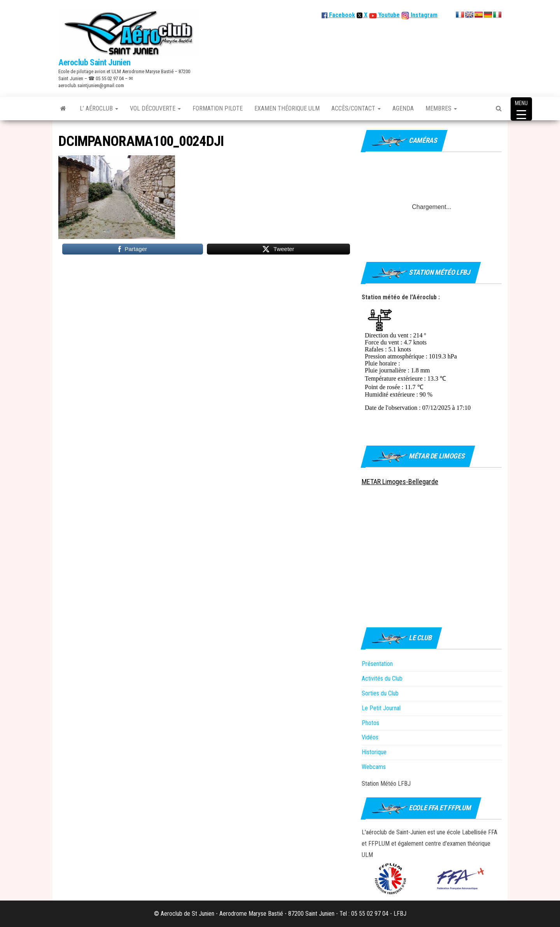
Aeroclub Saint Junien (94, 62)
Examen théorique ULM (287, 108)
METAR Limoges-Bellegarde (400, 482)
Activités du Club (382, 679)
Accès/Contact (356, 108)
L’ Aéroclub (99, 108)
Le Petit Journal (381, 708)
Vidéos (370, 737)
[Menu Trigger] (521, 109)
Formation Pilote (218, 108)
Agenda (403, 108)
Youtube (388, 15)
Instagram (423, 15)
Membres (441, 108)
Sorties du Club (380, 693)
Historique (374, 752)
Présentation (377, 664)
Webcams (374, 767)
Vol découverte (155, 108)
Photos (370, 723)
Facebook (338, 15)
